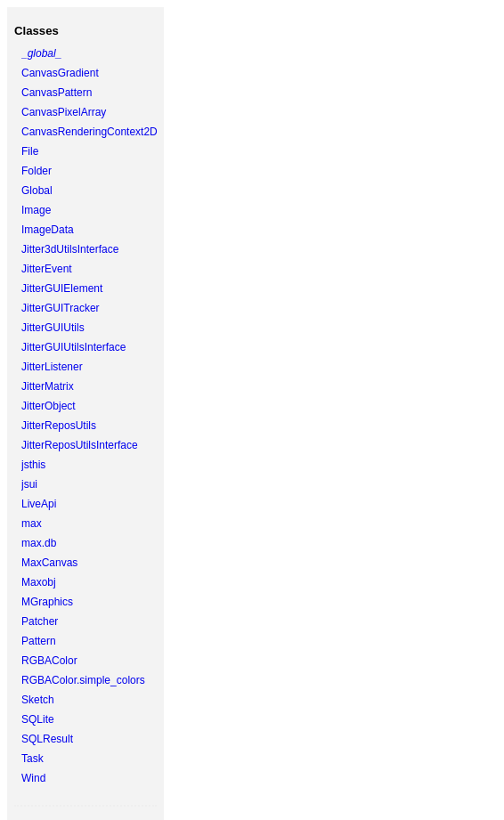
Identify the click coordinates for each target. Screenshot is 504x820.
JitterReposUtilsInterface (80, 445)
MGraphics (47, 602)
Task (33, 759)
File (30, 151)
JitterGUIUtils (53, 328)
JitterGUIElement (62, 288)
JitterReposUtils (59, 426)
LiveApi (39, 504)
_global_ (41, 53)
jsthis (33, 465)
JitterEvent (47, 269)
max (32, 524)
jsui (29, 484)
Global (37, 191)
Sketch (38, 700)
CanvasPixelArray (64, 112)
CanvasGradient (60, 73)
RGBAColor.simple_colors (83, 680)
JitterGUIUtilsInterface (73, 347)
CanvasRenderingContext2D (89, 132)
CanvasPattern (57, 93)
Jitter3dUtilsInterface (70, 249)
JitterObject (49, 406)
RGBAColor (49, 661)
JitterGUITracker (61, 308)
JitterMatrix (48, 386)
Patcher (40, 621)
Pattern (39, 641)
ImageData (48, 230)
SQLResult (47, 739)
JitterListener (52, 367)
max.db (39, 543)
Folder (37, 171)
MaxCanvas (49, 563)
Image (36, 210)
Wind (33, 778)
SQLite (38, 719)
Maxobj (39, 582)
